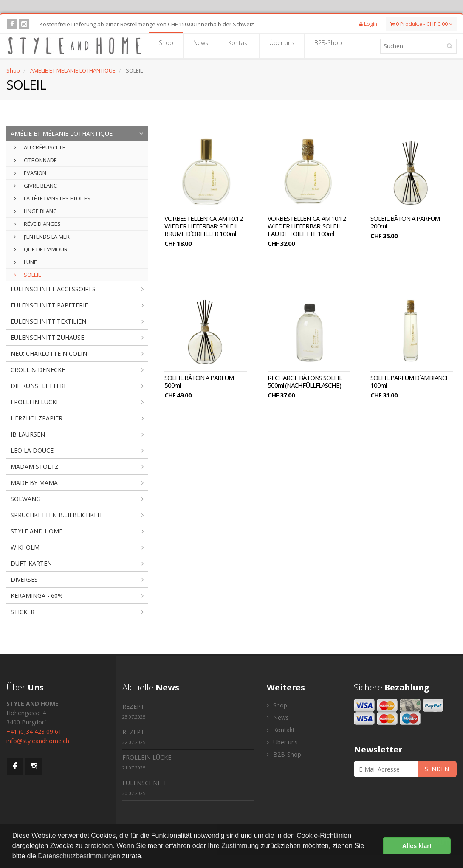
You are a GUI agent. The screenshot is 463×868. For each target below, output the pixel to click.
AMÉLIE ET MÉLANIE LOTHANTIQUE (73, 70)
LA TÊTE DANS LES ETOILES (52, 198)
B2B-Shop (328, 45)
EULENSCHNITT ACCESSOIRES (53, 289)
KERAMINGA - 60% (37, 596)
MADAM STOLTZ (35, 466)
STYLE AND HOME (37, 531)
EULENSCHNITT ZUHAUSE (47, 337)
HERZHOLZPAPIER (37, 418)
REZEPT (134, 711)
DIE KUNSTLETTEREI (40, 386)
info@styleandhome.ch (38, 741)
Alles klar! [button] (417, 846)
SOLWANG (25, 499)
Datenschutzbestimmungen (79, 856)
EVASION (30, 173)
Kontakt (239, 45)
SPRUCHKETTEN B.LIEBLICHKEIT (57, 515)
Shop (166, 45)
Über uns (282, 45)
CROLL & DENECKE (38, 370)
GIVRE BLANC (35, 186)
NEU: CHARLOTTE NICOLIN (49, 354)
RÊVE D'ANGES (37, 224)
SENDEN (437, 769)
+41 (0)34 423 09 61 (34, 731)
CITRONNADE (35, 160)
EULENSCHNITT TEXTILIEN (48, 321)
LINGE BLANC (35, 211)
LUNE (25, 262)
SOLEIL (27, 275)
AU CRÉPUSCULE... (42, 147)
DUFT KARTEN (31, 563)
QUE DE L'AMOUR (41, 249)
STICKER (23, 612)
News (201, 45)
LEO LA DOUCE (32, 450)
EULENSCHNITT (145, 788)
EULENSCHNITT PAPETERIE (49, 305)
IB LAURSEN (28, 434)
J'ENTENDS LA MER (42, 237)
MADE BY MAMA (34, 483)
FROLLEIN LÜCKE (35, 402)
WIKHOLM (25, 547)
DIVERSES (24, 579)
